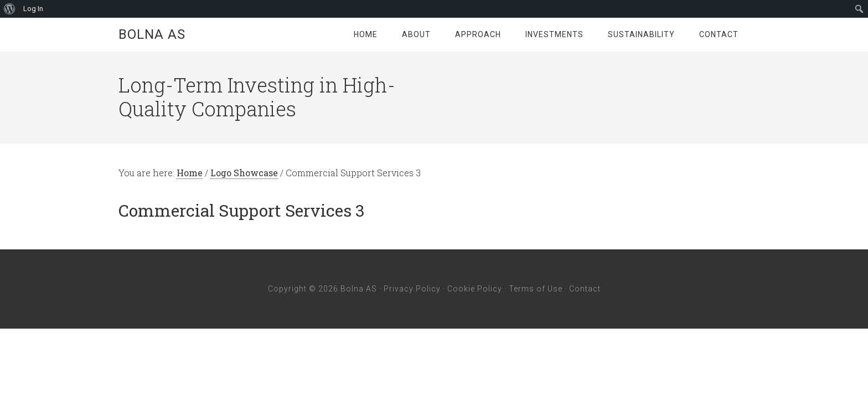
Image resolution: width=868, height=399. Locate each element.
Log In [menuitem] (33, 9)
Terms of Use (536, 289)
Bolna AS (152, 34)
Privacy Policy (412, 289)
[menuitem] (10, 9)
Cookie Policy (475, 289)
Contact (585, 289)
